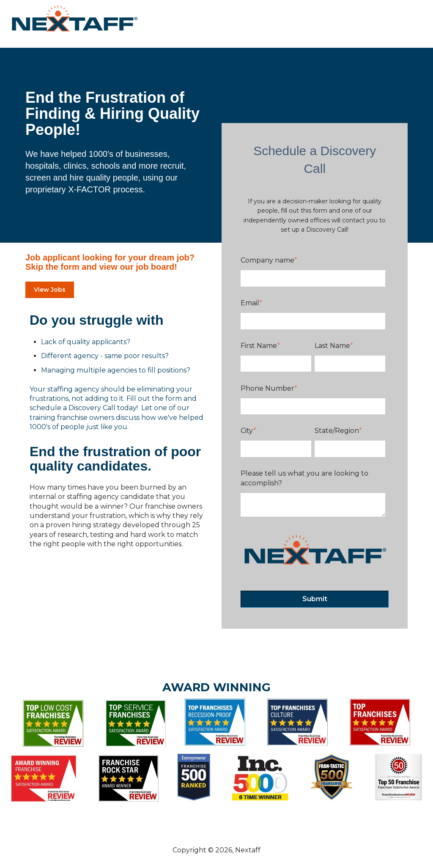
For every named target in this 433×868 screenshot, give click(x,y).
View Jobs (50, 290)
